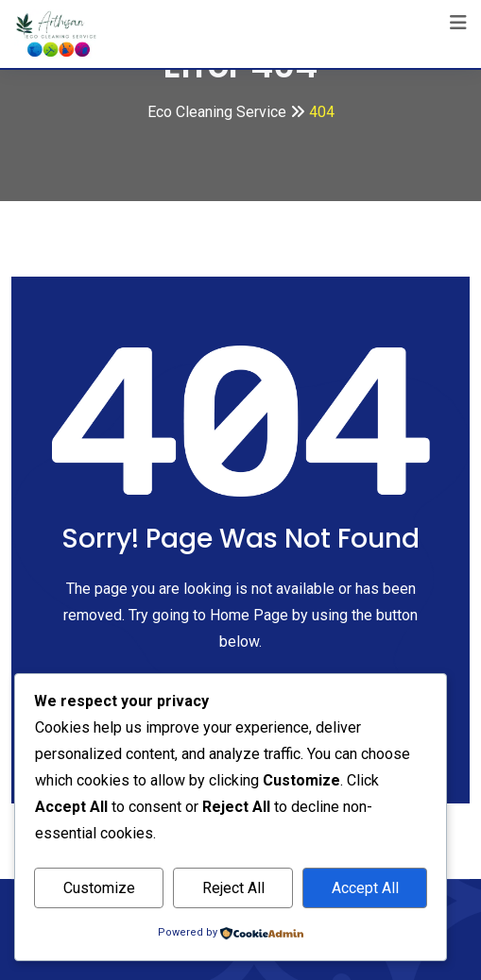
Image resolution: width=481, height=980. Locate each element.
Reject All (233, 888)
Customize (99, 888)
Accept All (365, 888)
